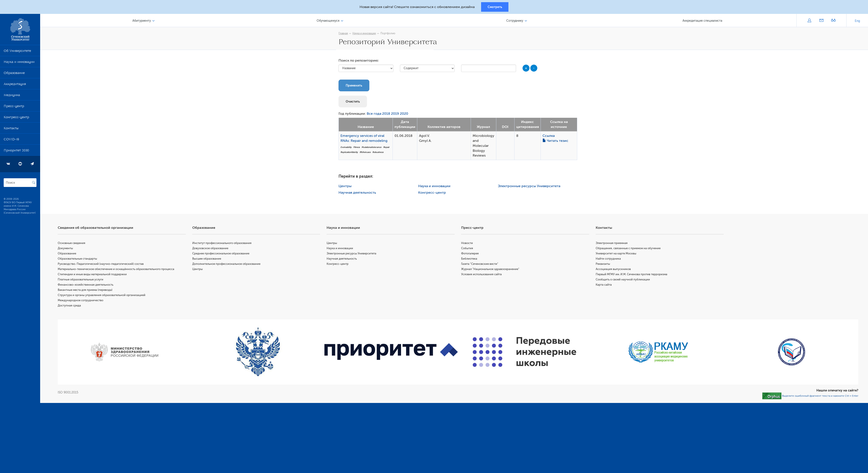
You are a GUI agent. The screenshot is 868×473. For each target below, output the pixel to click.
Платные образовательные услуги (82, 280)
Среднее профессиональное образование (222, 254)
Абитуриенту (143, 21)
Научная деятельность (358, 193)
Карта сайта (604, 286)
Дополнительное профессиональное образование (228, 265)
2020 (405, 115)
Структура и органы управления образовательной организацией (104, 296)
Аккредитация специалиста (703, 21)
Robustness (379, 153)
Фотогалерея (471, 254)
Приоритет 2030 (16, 152)
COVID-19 (11, 141)
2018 (387, 115)
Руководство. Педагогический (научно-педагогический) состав (103, 265)
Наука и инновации (19, 63)
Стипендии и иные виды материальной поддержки (94, 275)
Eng (857, 22)
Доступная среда (71, 306)
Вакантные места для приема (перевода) (87, 291)
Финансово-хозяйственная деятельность (87, 286)
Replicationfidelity (350, 153)
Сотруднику (515, 21)
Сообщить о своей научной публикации (623, 280)
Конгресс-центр (16, 119)
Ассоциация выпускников (614, 270)
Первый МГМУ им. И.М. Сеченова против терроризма (632, 275)
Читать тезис (556, 142)
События (468, 249)
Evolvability (347, 148)
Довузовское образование (212, 249)
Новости (468, 244)
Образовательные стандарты (79, 259)
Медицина (12, 97)
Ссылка (550, 137)
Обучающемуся (329, 21)
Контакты (11, 130)
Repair (387, 148)
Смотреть (495, 7)
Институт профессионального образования (223, 244)
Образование (14, 74)
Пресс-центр (14, 108)
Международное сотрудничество (82, 301)
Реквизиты (603, 265)
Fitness (358, 148)
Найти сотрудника (609, 259)
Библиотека (470, 259)
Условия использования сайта (482, 275)
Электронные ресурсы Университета (530, 187)
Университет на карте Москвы (617, 254)
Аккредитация (15, 85)
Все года (375, 115)
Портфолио (389, 34)
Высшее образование (208, 259)
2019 (396, 115)
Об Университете (17, 52)
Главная (344, 34)
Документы (67, 249)
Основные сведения (73, 244)
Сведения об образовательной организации (97, 229)
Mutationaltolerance (373, 148)
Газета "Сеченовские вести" (481, 265)
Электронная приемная (612, 244)
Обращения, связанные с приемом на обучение (629, 249)
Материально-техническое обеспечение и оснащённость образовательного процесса (118, 270)
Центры (346, 187)
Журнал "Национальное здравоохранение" (491, 270)
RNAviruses (366, 153)
